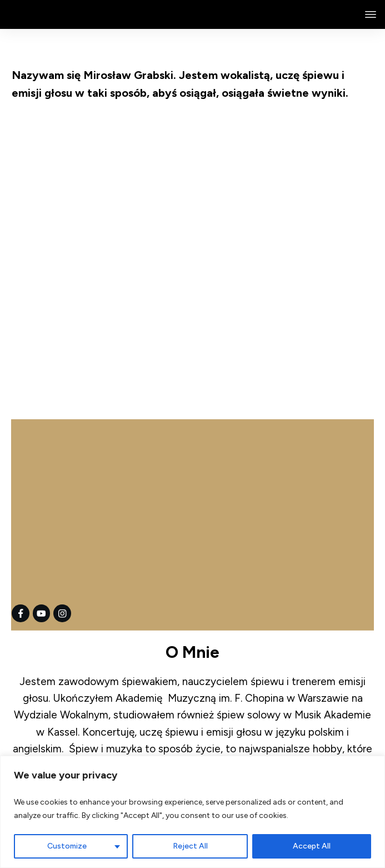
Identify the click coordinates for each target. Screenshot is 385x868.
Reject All (190, 846)
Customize (67, 846)
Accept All (312, 846)
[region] (192, 812)
